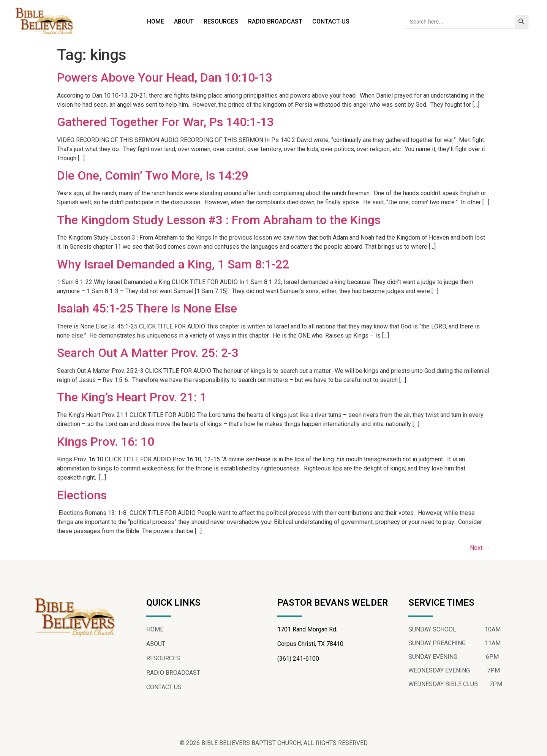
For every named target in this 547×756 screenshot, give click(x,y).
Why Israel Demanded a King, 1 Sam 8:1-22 (173, 264)
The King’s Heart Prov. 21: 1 (132, 397)
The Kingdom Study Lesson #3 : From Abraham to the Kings (219, 220)
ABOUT (184, 21)
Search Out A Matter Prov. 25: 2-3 (148, 353)
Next (480, 548)
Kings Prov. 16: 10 (106, 442)
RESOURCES (221, 21)
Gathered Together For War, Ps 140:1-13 (165, 122)
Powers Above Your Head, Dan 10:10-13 (165, 77)
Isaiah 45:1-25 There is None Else (147, 308)
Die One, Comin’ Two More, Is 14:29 (153, 175)
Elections (82, 495)
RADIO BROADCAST (275, 21)
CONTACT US (331, 21)
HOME (156, 21)
